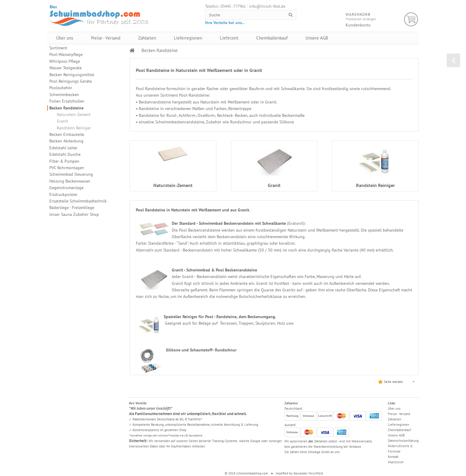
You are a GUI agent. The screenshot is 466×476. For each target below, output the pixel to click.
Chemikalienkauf (272, 38)
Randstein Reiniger (74, 128)
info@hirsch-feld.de (267, 6)
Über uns (65, 38)
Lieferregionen (188, 38)
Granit (62, 121)
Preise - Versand (106, 38)
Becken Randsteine (66, 108)
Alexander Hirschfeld (308, 473)
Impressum (396, 462)
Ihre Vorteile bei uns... (225, 23)
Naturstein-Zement (74, 114)
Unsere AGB (317, 38)
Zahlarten (147, 38)
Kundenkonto (358, 25)
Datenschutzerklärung (403, 441)
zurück (453, 60)
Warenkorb (411, 19)
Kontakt (393, 457)
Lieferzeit (229, 38)
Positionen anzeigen (361, 19)
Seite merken (393, 382)
